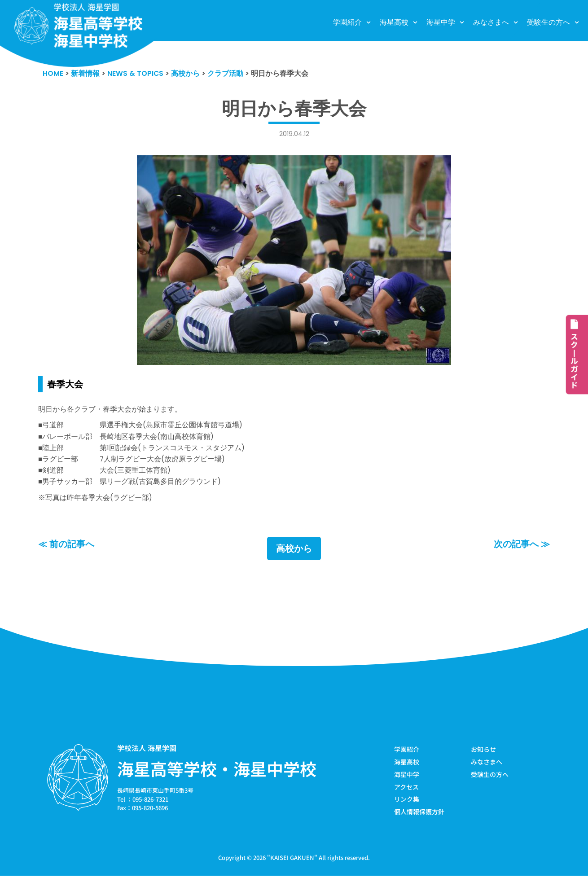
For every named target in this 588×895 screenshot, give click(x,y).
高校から (294, 564)
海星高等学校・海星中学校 (217, 785)
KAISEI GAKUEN (292, 876)
